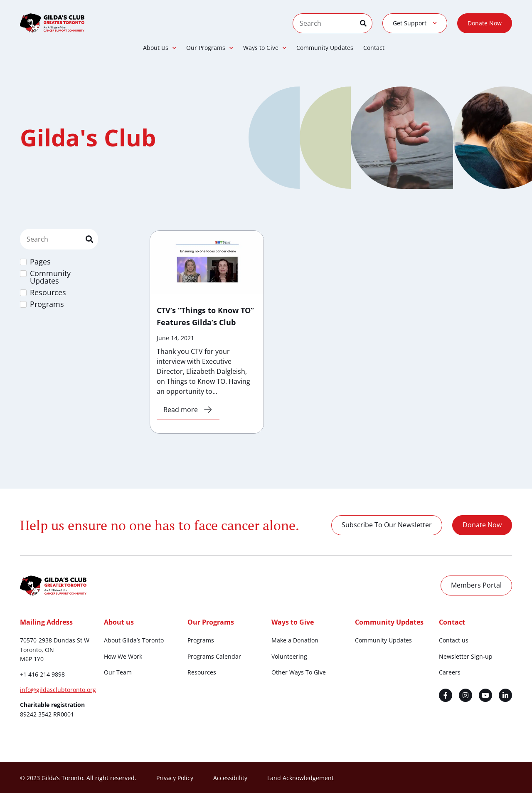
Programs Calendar (214, 656)
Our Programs (210, 48)
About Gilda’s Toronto (134, 640)
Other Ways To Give (299, 672)
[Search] (366, 23)
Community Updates (325, 48)
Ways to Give (265, 48)
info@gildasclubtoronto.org (58, 690)
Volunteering (289, 656)
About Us (160, 48)
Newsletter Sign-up (466, 656)
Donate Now (485, 23)
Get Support (415, 23)
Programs (201, 640)
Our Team (118, 672)
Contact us (454, 640)
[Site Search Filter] (59, 239)
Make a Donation (295, 640)
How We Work (123, 656)
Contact (374, 48)
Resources (202, 672)
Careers (450, 672)
